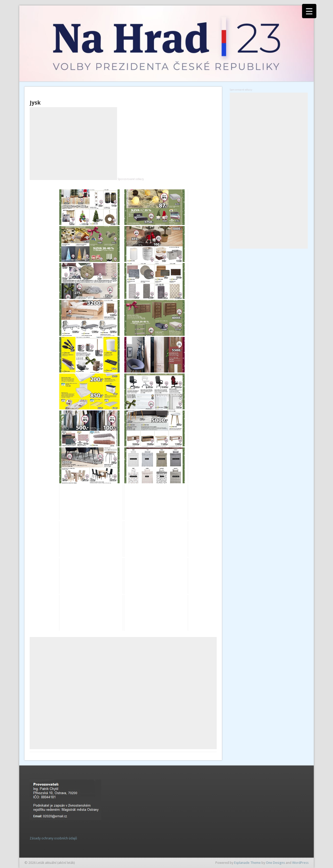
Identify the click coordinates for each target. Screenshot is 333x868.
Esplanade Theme (247, 863)
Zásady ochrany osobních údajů (53, 838)
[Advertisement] (73, 144)
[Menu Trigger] (309, 11)
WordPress (300, 863)
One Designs (275, 863)
